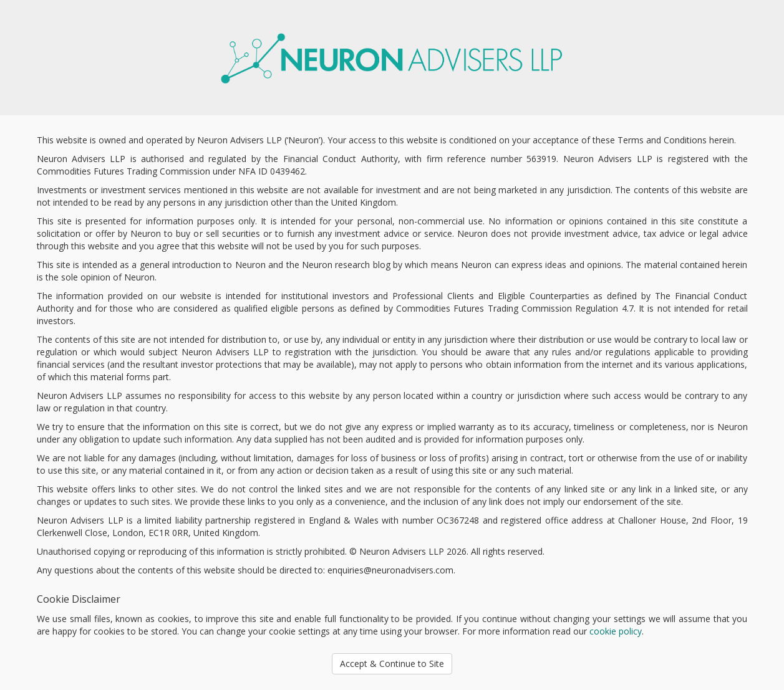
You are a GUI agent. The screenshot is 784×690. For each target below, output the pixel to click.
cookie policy (616, 631)
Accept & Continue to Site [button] (392, 664)
